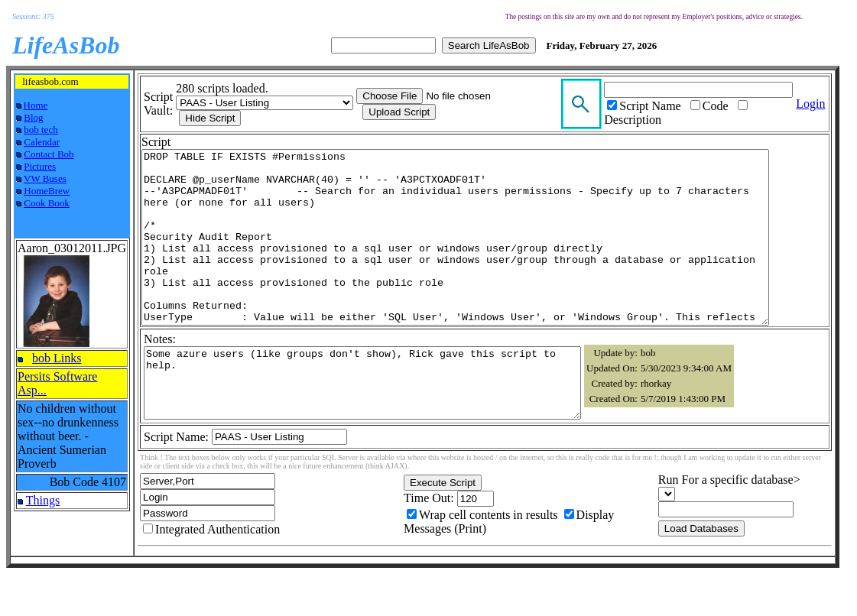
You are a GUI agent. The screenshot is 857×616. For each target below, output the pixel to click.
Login (829, 104)
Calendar (42, 142)
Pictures (40, 166)
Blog (33, 117)
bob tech (41, 130)
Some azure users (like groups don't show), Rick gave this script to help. (362, 424)
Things (43, 500)
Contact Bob (49, 154)
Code (732, 106)
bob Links (57, 358)
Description (649, 120)
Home (36, 105)
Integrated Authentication (217, 577)
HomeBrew (47, 191)
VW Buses (45, 178)
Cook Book (47, 203)
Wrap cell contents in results (495, 563)
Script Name (667, 106)
